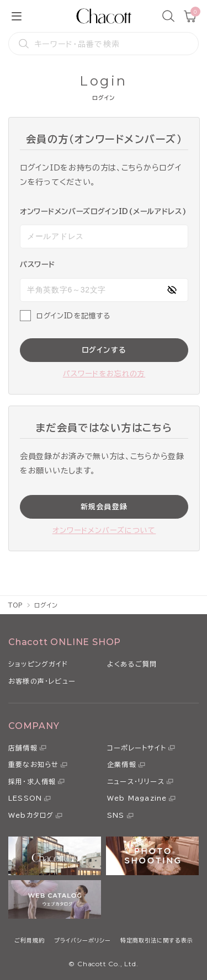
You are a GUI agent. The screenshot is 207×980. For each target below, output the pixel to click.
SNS (116, 815)
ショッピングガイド (38, 664)
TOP (16, 605)
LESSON (25, 798)
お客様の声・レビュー (42, 681)
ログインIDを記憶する (73, 316)
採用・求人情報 (32, 781)
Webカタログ (31, 815)
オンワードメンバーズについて (104, 531)
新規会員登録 (104, 507)
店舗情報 (23, 748)
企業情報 (122, 764)
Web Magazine (137, 798)
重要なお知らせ (33, 764)
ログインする (104, 350)
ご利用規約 (30, 940)
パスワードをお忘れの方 (104, 374)
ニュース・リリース (136, 781)
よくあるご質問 (132, 664)
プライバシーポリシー (83, 940)
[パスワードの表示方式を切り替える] (172, 290)
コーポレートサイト (137, 748)
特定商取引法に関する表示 (157, 940)
